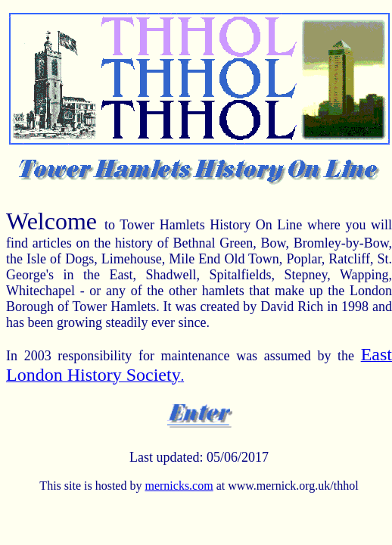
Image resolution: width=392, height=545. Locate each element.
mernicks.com (179, 486)
